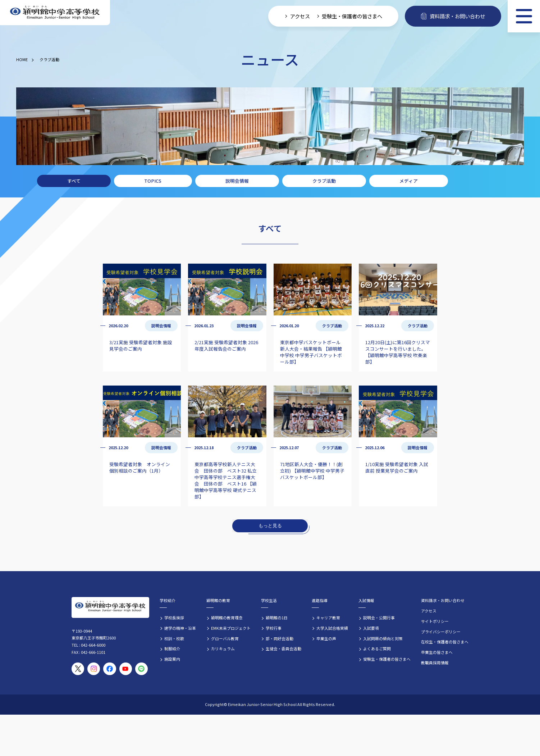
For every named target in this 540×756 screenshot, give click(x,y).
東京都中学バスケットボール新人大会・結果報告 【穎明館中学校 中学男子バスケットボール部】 (311, 352)
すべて (74, 181)
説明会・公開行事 (379, 618)
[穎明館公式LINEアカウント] (141, 669)
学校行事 (274, 628)
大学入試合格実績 (332, 628)
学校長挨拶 (174, 618)
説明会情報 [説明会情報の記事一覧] (161, 325)
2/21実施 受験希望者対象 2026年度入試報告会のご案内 (226, 345)
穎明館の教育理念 (227, 618)
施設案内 (172, 659)
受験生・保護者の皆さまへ (387, 659)
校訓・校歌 (174, 638)
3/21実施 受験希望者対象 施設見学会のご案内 (141, 345)
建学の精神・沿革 (180, 628)
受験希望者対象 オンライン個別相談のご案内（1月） (140, 467)
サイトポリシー (435, 621)
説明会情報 (237, 181)
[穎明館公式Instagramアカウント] (94, 669)
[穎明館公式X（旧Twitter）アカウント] (78, 669)
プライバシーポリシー (441, 632)
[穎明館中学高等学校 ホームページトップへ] (55, 13)
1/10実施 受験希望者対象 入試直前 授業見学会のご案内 (397, 467)
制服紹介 (172, 648)
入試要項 (371, 628)
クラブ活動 (49, 59)
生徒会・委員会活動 (283, 648)
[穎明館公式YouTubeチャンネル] (126, 669)
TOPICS (153, 181)
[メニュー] (524, 16)
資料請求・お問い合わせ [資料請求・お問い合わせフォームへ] (453, 16)
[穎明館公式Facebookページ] (109, 669)
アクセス (429, 611)
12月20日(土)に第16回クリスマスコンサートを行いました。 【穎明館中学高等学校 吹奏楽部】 (398, 352)
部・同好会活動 (280, 638)
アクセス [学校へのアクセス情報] (300, 16)
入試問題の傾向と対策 (383, 638)
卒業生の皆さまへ (437, 652)
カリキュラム (223, 648)
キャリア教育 (328, 618)
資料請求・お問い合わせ (443, 600)
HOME (22, 59)
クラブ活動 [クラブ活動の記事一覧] (332, 325)
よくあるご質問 (377, 648)
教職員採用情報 (435, 662)
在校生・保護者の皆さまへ (445, 642)
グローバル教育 (225, 638)
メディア (409, 181)
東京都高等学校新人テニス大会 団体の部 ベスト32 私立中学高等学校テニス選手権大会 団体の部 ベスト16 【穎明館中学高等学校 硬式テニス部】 (226, 480)
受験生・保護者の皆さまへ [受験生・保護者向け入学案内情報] (352, 16)
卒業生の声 (326, 638)
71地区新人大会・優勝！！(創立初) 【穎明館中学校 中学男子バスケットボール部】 (312, 471)
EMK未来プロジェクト (231, 628)
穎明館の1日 (277, 618)
